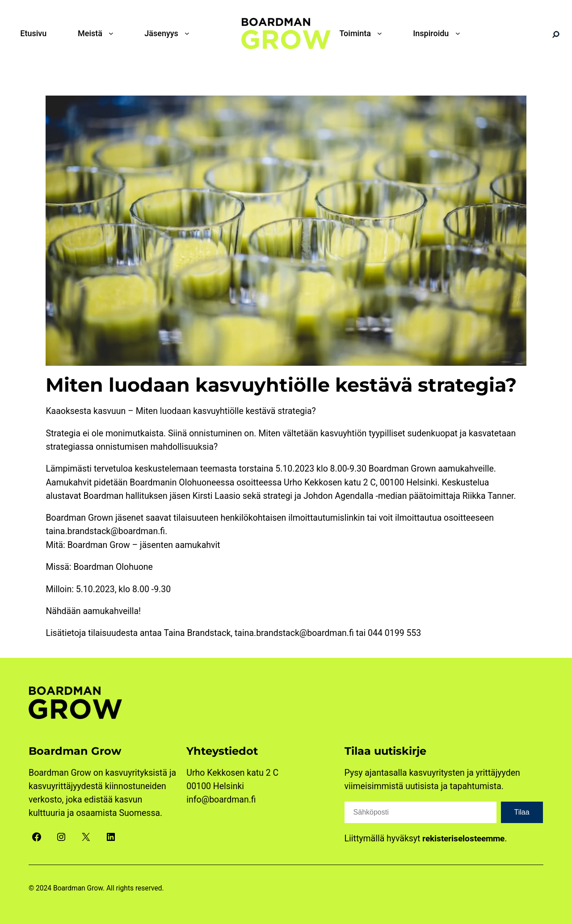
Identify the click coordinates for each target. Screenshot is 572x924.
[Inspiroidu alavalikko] (460, 33)
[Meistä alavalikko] (113, 33)
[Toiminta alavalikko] (382, 33)
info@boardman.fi (221, 800)
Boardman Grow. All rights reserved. (109, 888)
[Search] (556, 34)
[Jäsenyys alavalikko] (189, 33)
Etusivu (33, 33)
